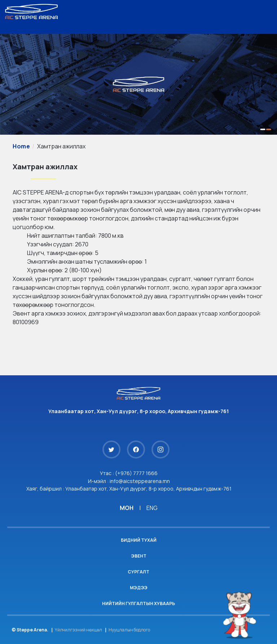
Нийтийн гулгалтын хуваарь (138, 603)
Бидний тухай (139, 540)
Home (21, 146)
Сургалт (138, 572)
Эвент (139, 556)
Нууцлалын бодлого (129, 630)
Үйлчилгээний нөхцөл (78, 630)
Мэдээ (139, 588)
